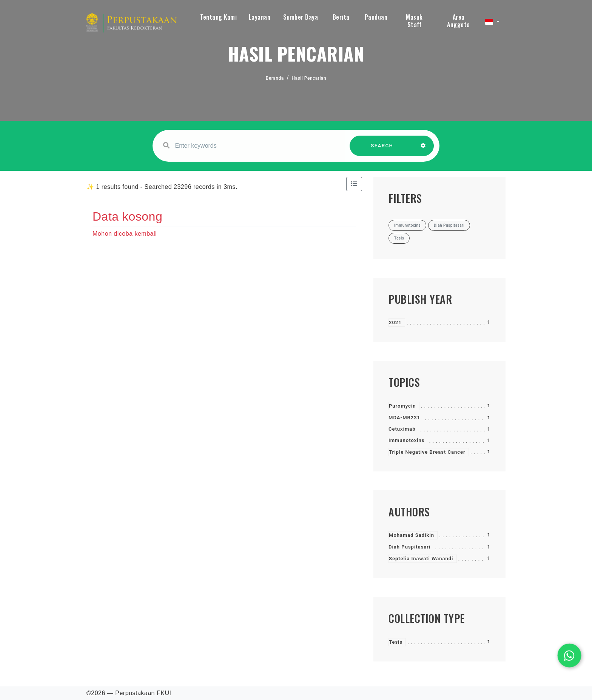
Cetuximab (402, 429)
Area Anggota (459, 21)
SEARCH (382, 149)
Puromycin (402, 406)
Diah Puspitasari (409, 547)
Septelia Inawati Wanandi (421, 559)
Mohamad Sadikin (412, 535)
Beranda (275, 78)
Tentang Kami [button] (218, 17)
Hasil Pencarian (309, 78)
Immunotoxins (407, 440)
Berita (341, 17)
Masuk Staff (414, 21)
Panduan (376, 17)
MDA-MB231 (404, 418)
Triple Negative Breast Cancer (427, 452)
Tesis (396, 642)
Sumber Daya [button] (301, 17)
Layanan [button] (260, 17)
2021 (395, 322)
